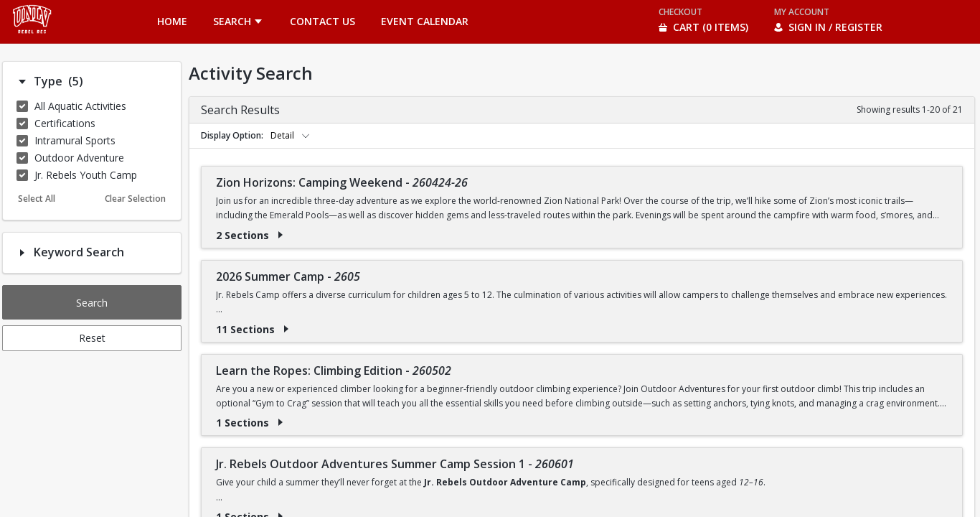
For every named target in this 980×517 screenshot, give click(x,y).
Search (92, 303)
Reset (92, 338)
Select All (37, 199)
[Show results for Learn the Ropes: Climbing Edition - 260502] (281, 422)
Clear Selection (135, 199)
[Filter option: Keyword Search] (22, 253)
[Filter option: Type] (22, 82)
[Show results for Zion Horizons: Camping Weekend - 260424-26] (281, 235)
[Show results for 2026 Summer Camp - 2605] (286, 329)
